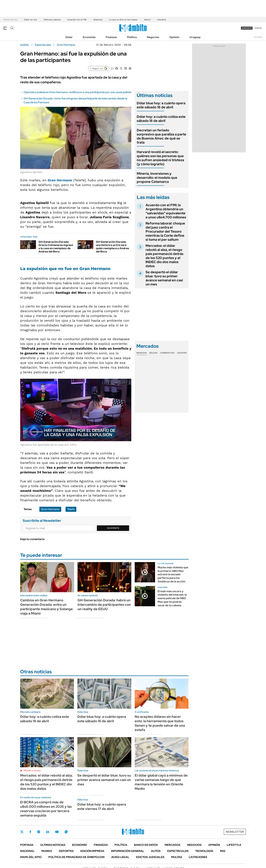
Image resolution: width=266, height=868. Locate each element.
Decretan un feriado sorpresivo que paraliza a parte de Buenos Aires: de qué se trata (161, 136)
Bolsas (153, 353)
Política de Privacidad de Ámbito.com (76, 857)
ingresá (258, 28)
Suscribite (113, 528)
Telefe (71, 509)
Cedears (182, 353)
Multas (177, 857)
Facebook (30, 832)
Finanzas (111, 37)
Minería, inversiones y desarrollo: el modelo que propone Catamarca (157, 178)
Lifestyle (234, 845)
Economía (89, 37)
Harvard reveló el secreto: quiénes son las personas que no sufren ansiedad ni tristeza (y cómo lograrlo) (160, 158)
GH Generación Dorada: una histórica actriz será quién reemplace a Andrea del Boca (112, 247)
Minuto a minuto (32, 770)
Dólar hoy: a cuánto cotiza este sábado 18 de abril (161, 119)
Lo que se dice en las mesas (123, 20)
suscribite (247, 28)
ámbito (25, 45)
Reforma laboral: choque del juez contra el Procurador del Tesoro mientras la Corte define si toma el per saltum (165, 231)
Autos (156, 851)
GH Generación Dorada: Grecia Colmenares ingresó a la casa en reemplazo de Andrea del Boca (56, 247)
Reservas (98, 20)
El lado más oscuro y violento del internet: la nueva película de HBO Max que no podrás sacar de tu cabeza (172, 598)
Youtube (57, 832)
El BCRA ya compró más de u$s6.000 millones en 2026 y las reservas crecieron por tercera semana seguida (46, 809)
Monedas (142, 353)
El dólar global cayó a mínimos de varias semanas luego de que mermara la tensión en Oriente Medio (161, 782)
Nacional (27, 851)
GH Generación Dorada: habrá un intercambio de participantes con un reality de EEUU (104, 605)
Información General (128, 851)
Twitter (22, 832)
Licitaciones (198, 857)
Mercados (172, 845)
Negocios (153, 37)
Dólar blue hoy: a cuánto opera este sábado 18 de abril (161, 105)
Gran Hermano (66, 45)
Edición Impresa (92, 851)
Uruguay (195, 37)
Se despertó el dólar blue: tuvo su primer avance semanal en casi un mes (164, 278)
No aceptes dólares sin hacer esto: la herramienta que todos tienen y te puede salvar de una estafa (160, 723)
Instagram (39, 832)
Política (132, 37)
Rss (223, 851)
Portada (27, 845)
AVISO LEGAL (120, 857)
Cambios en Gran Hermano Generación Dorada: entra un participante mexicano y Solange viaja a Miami (46, 607)
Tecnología (204, 851)
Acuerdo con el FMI (77, 20)
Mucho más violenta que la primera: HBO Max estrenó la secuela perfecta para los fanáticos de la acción (173, 574)
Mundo (47, 851)
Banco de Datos (146, 845)
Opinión (174, 37)
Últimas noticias (53, 845)
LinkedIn (48, 832)
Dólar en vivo (31, 20)
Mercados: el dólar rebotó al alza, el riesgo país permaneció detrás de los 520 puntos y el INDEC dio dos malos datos (164, 256)
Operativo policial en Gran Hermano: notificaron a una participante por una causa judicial (77, 92)
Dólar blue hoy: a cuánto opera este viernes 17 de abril (102, 807)
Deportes (66, 851)
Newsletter (258, 37)
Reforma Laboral (52, 20)
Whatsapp (66, 832)
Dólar (69, 37)
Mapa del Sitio (31, 857)
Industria (162, 20)
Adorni (147, 20)
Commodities (167, 353)
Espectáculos (43, 45)
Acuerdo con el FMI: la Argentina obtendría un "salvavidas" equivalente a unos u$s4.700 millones (166, 211)
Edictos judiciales (150, 857)
